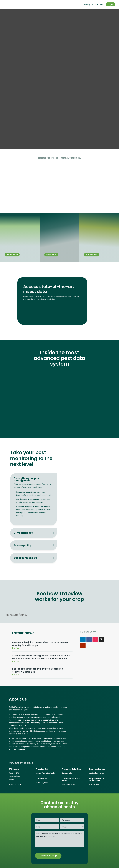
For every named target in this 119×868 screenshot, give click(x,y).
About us (99, 4)
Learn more (51, 255)
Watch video (12, 255)
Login (110, 4)
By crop (87, 4)
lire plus (16, 648)
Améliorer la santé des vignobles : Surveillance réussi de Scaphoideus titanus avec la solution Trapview (41, 657)
